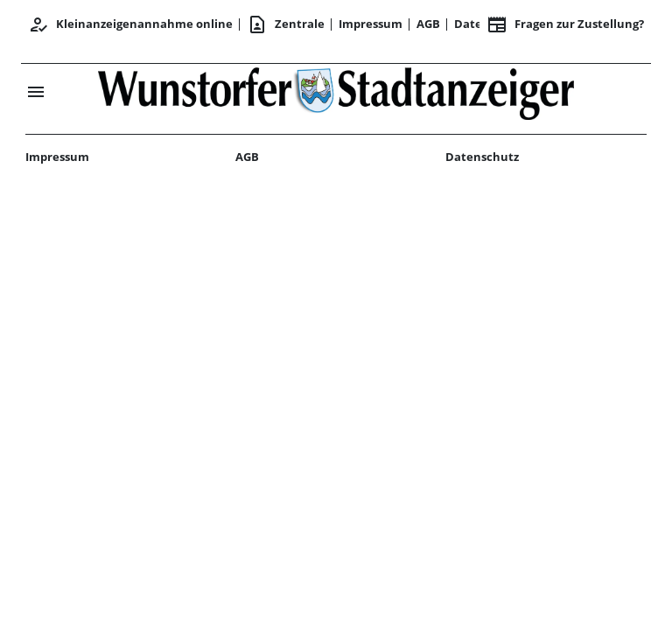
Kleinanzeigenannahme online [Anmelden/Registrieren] (130, 24)
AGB (428, 24)
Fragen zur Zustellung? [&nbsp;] (565, 24)
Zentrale (286, 24)
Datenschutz (482, 157)
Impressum (371, 24)
